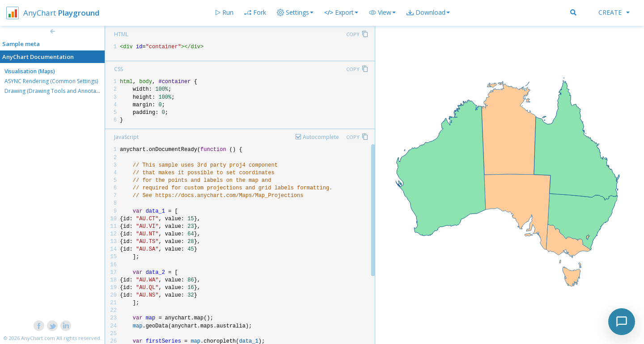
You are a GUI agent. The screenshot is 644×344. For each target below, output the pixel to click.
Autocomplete (321, 137)
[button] (382, 13)
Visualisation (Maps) (30, 71)
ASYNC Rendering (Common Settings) (51, 81)
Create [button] (614, 12)
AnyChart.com (38, 338)
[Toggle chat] (622, 322)
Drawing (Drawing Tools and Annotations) (57, 91)
